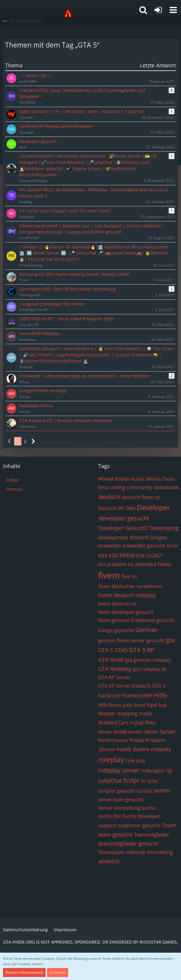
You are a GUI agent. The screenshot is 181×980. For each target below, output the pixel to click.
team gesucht (115, 834)
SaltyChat (110, 781)
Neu (150, 722)
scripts (144, 791)
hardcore (110, 695)
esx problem (112, 564)
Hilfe (160, 695)
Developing (164, 528)
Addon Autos (129, 479)
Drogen (159, 538)
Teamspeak (111, 852)
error (173, 546)
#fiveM (106, 479)
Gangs (105, 630)
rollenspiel (153, 771)
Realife (124, 749)
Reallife (141, 749)
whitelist (109, 861)
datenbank (166, 487)
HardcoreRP (137, 695)
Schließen (58, 972)
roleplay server (119, 770)
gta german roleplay (148, 660)
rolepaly (161, 749)
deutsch (109, 497)
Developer (153, 507)
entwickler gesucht (144, 546)
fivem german (114, 620)
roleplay (111, 760)
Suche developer (141, 816)
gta (170, 640)
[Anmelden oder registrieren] (158, 10)
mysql (137, 723)
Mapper (107, 713)
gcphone (124, 630)
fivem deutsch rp (117, 604)
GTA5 (121, 650)
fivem (109, 575)
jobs (128, 705)
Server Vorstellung (119, 808)
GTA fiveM (111, 660)
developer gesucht (124, 518)
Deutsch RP (111, 508)
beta (103, 487)
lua (163, 705)
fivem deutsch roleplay (127, 595)
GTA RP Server (114, 677)
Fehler (165, 564)
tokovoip (135, 852)
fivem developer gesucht (126, 612)
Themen (14, 489)
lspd (152, 705)
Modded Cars (113, 723)
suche (148, 808)
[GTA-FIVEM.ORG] (68, 14)
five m (129, 576)
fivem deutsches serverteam (130, 586)
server (162, 790)
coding (118, 487)
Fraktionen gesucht (153, 620)
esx (103, 555)
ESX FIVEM (122, 555)
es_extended (142, 564)
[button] (173, 10)
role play (136, 760)
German (147, 630)
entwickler (110, 546)
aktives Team (160, 479)
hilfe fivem (110, 705)
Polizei (137, 740)
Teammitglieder (152, 835)
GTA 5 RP (142, 650)
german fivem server (122, 640)
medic (146, 713)
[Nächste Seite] (33, 441)
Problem (155, 740)
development (113, 538)
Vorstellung (160, 852)
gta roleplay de (150, 669)
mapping (127, 713)
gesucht (155, 640)
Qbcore (107, 749)
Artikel (12, 480)
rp (169, 770)
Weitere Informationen (24, 972)
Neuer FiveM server (120, 732)
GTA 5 (106, 650)
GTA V (159, 686)
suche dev (110, 816)
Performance (113, 740)
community (140, 487)
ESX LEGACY (150, 556)
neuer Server (160, 732)
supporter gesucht (139, 825)
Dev (131, 508)
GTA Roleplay (115, 669)
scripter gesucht (117, 791)
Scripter (149, 781)
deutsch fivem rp (141, 497)
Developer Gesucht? (123, 528)
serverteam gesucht (121, 800)
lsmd (139, 705)
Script (131, 780)
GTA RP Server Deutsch (124, 686)
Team (169, 825)
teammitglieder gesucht (128, 843)
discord (139, 537)
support (107, 825)
